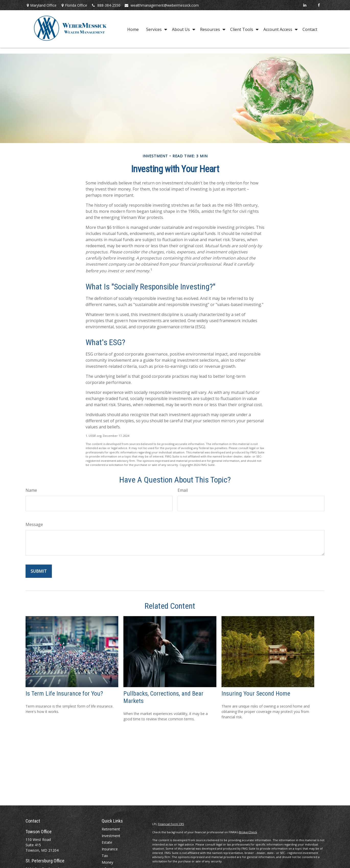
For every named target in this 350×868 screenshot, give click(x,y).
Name (31, 490)
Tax (105, 856)
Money (107, 862)
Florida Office (74, 5)
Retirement (111, 829)
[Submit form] (39, 571)
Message (34, 524)
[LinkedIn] (305, 5)
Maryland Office (41, 5)
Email (183, 490)
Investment (111, 836)
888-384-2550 (106, 5)
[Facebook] (319, 5)
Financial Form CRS (171, 824)
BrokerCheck (248, 832)
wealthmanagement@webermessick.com (161, 5)
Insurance (110, 849)
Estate (107, 842)
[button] (133, 29)
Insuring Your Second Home (256, 694)
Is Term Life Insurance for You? (64, 694)
